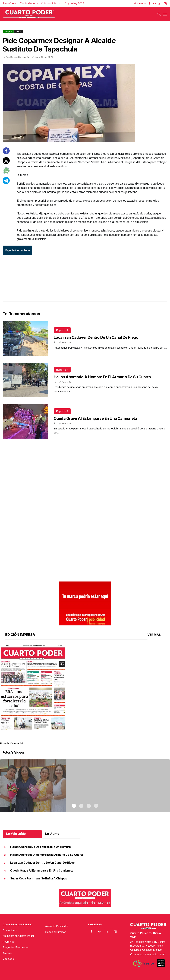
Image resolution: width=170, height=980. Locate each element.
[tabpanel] (85, 695)
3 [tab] (89, 739)
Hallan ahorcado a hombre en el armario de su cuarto (102, 377)
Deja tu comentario (17, 250)
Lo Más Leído (16, 834)
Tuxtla (18, 32)
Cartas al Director (55, 932)
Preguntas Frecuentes (16, 947)
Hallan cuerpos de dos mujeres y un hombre (40, 847)
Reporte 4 (62, 330)
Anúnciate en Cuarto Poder (18, 936)
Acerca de (9, 942)
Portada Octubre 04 (11, 743)
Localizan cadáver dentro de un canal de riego (96, 337)
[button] (85, 687)
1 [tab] (74, 739)
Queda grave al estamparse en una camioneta (95, 418)
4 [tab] (96, 739)
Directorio (8, 959)
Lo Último (52, 834)
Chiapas (8, 32)
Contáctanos (10, 930)
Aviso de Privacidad (57, 926)
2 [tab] (81, 739)
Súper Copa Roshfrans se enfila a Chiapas (39, 878)
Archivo (7, 953)
